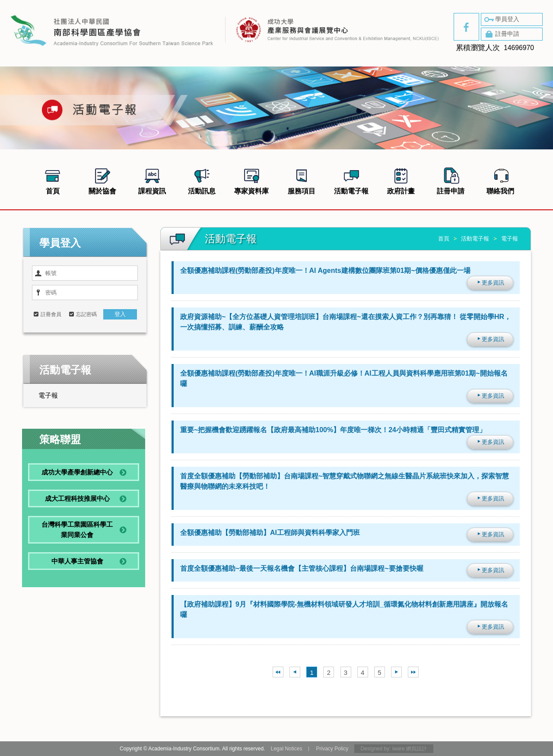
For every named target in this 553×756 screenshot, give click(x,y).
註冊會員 (51, 314)
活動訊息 (202, 180)
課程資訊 (152, 180)
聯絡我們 (500, 180)
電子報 (48, 395)
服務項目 (302, 180)
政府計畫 (401, 180)
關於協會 (102, 180)
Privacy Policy (332, 749)
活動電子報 (351, 180)
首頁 (53, 180)
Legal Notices (287, 749)
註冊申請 (501, 34)
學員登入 (501, 19)
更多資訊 (490, 283)
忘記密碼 (86, 314)
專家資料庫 (251, 180)
